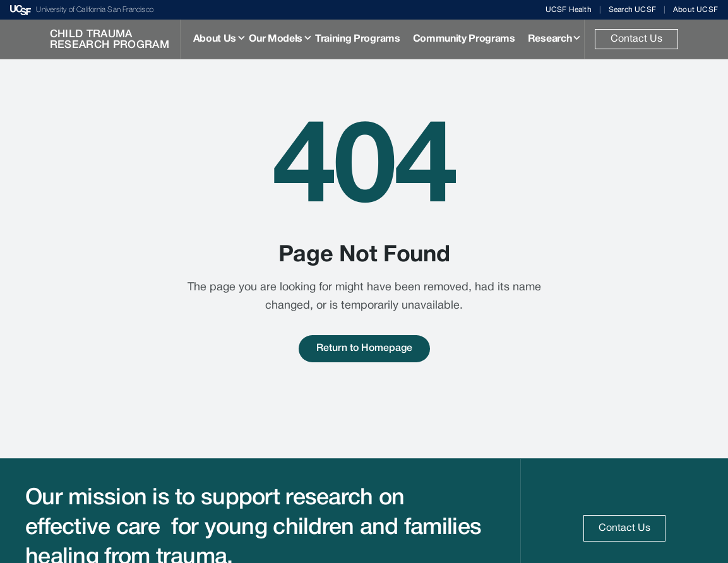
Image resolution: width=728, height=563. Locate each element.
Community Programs (464, 39)
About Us (215, 39)
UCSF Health (569, 10)
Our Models (276, 39)
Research (550, 39)
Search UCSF (632, 10)
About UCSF (695, 10)
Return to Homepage (364, 348)
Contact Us (636, 39)
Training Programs (358, 39)
